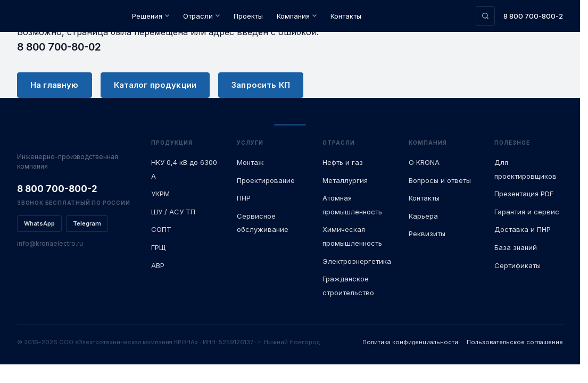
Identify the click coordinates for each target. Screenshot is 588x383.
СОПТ (161, 229)
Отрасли (201, 16)
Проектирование (266, 180)
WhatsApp (39, 223)
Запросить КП (261, 85)
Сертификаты (517, 265)
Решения (151, 16)
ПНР (244, 198)
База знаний (516, 247)
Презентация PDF (524, 194)
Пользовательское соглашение (515, 342)
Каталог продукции (155, 85)
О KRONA (424, 162)
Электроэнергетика (357, 261)
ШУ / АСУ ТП (173, 212)
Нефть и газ (343, 162)
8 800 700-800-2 (533, 16)
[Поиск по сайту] (485, 16)
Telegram (87, 223)
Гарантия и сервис (527, 212)
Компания (297, 16)
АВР (158, 265)
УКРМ (160, 194)
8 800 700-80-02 (59, 47)
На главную (55, 85)
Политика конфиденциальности (410, 342)
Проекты (248, 16)
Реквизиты (427, 234)
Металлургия (345, 180)
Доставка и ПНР (523, 229)
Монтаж (250, 162)
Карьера (423, 216)
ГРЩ (158, 247)
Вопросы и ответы (440, 180)
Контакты (346, 16)
